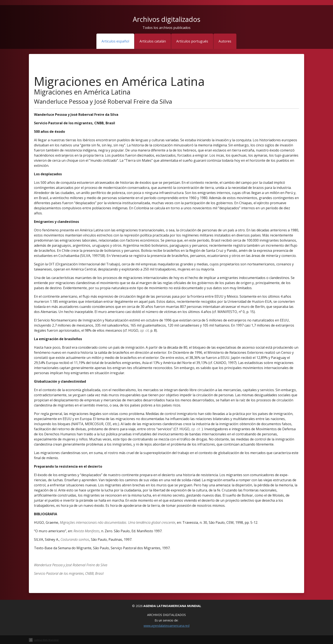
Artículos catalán (153, 41)
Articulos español (115, 41)
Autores (225, 41)
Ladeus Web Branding (46, 640)
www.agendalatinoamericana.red (166, 626)
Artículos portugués (192, 41)
